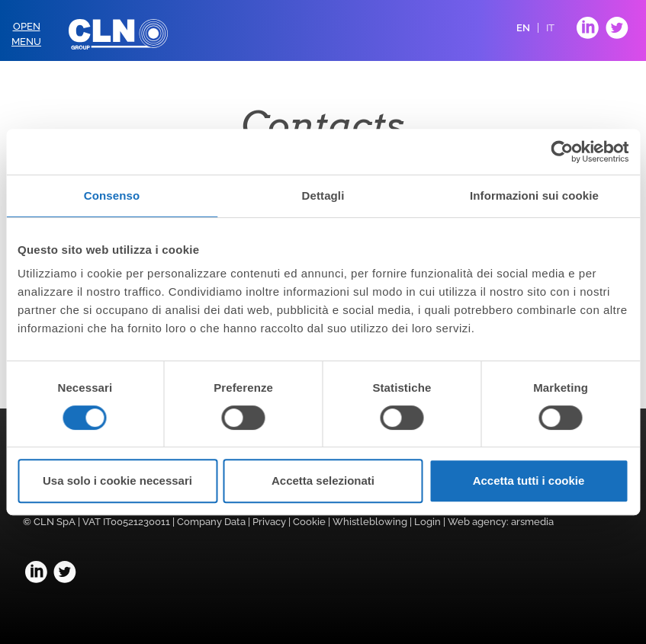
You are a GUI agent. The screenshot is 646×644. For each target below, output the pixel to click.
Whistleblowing (370, 522)
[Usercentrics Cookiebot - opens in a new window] (562, 152)
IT (550, 28)
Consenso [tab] (112, 195)
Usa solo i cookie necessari (117, 481)
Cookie (309, 522)
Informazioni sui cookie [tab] (534, 195)
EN (523, 28)
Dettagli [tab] (323, 195)
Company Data (211, 522)
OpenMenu (26, 34)
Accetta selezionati (323, 481)
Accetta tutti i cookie (529, 481)
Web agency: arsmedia (501, 522)
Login (427, 522)
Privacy (269, 522)
